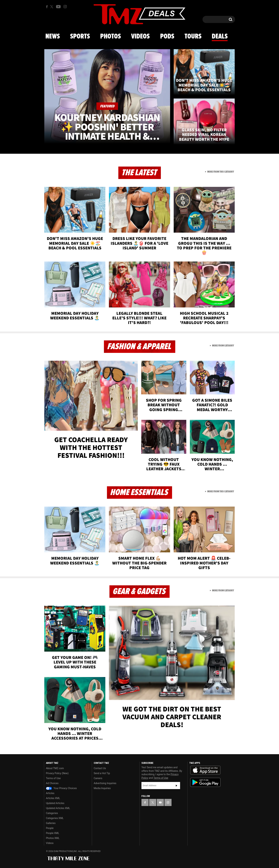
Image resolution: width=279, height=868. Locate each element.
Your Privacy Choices (61, 788)
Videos (140, 37)
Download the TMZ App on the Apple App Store (205, 770)
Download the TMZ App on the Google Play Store (205, 782)
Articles (50, 793)
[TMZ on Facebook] (47, 7)
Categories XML (55, 818)
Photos (110, 37)
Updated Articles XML (58, 808)
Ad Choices (52, 783)
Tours (193, 37)
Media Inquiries (102, 788)
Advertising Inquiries (105, 783)
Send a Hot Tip (102, 773)
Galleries (51, 823)
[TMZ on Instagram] (65, 7)
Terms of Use (53, 778)
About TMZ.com (55, 768)
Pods (167, 37)
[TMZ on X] (52, 7)
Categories (52, 813)
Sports (80, 37)
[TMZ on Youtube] (58, 7)
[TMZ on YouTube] (160, 802)
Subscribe (177, 786)
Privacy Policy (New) (57, 773)
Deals (220, 37)
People (50, 828)
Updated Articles (55, 803)
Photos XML (53, 838)
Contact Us (100, 768)
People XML (53, 833)
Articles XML (53, 798)
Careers (98, 778)
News (53, 37)
